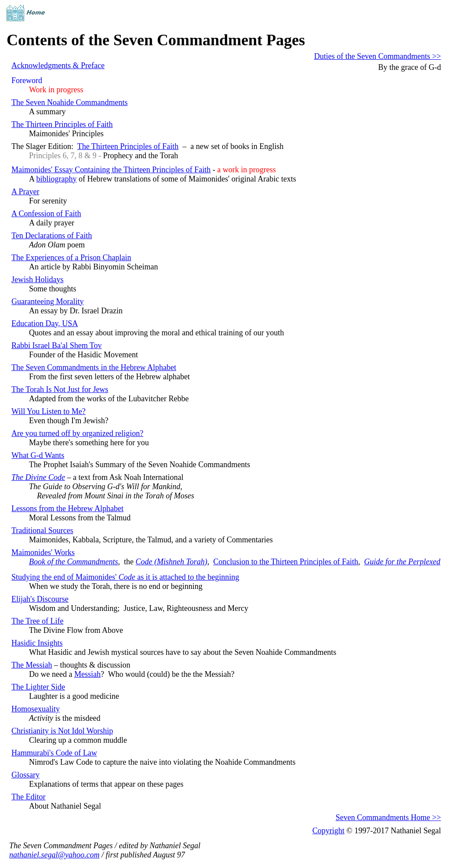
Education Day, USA (45, 323)
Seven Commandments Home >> (388, 817)
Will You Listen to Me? (49, 411)
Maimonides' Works (43, 552)
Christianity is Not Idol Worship (62, 731)
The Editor (28, 797)
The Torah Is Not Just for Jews (60, 389)
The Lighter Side (38, 687)
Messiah (87, 674)
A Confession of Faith (46, 214)
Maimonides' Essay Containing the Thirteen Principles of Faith (111, 170)
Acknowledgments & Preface (58, 65)
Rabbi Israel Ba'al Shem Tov (57, 345)
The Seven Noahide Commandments (69, 102)
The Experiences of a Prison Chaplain (71, 258)
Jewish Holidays (38, 280)
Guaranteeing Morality (47, 301)
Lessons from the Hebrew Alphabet (67, 508)
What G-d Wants (38, 455)
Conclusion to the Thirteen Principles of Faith (286, 562)
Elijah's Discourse (40, 599)
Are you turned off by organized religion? (77, 433)
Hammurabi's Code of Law (54, 753)
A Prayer (25, 192)
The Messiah (32, 665)
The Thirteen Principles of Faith (62, 124)
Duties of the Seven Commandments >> (378, 56)
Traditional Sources (42, 530)
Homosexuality (36, 709)
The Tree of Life (37, 621)
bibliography (57, 179)
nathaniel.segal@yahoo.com (54, 855)
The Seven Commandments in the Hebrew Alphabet (94, 367)
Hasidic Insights (37, 643)
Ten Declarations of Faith (52, 236)
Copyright (328, 831)
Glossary (25, 775)
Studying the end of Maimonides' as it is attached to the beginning (125, 577)
